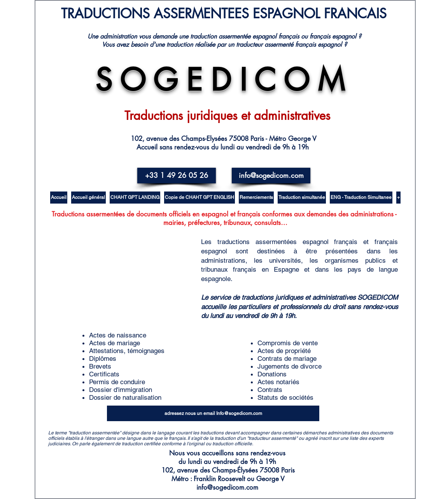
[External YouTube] (137, 276)
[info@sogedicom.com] (271, 176)
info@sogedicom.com (227, 487)
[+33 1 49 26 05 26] (177, 176)
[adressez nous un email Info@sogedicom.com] (213, 413)
